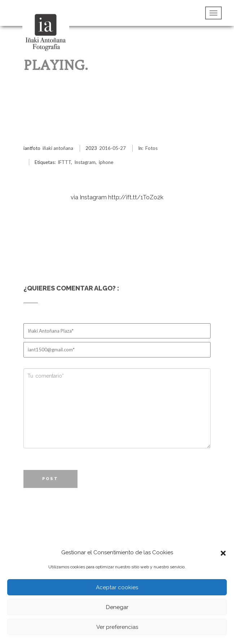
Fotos (151, 148)
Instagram (85, 162)
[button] (223, 552)
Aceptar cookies (117, 587)
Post (50, 479)
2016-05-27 (112, 148)
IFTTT (64, 162)
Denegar (117, 607)
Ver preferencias (117, 627)
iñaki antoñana (58, 148)
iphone (106, 162)
